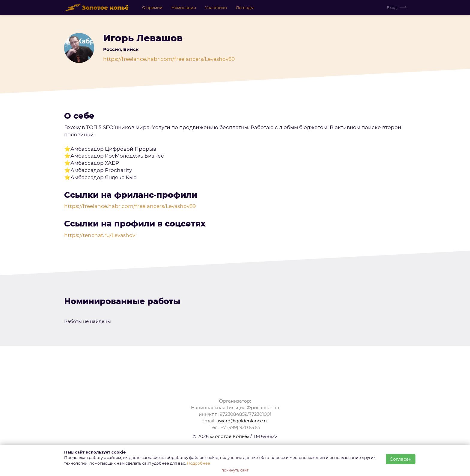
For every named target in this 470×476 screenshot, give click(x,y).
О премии (152, 7)
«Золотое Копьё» (229, 436)
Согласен (401, 459)
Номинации (184, 7)
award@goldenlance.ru (242, 421)
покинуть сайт (235, 470)
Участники (216, 7)
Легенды (245, 7)
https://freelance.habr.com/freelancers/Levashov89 (169, 59)
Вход (392, 7)
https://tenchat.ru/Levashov (100, 235)
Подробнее (198, 463)
